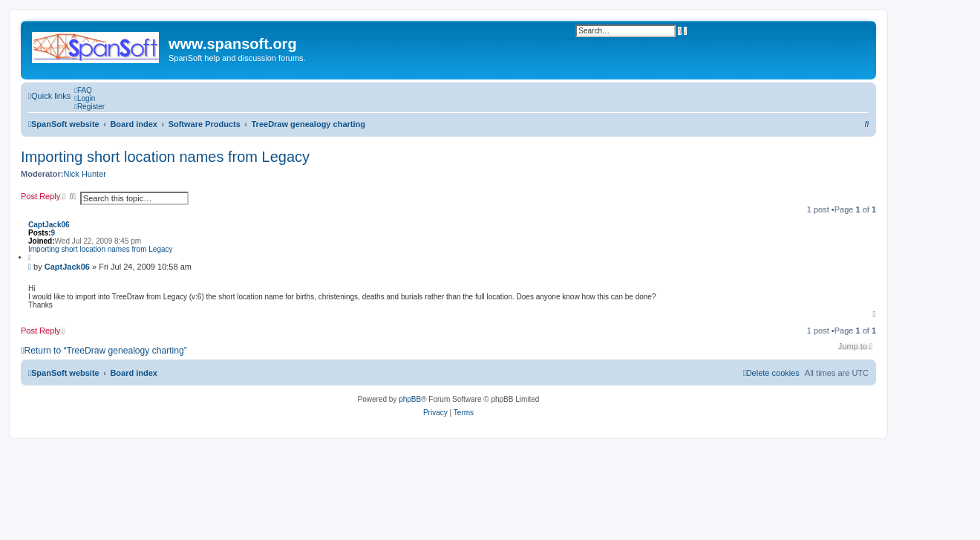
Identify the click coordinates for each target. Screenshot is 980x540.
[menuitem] (83, 90)
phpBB (410, 399)
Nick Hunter (84, 174)
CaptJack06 (49, 225)
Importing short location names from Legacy (165, 157)
